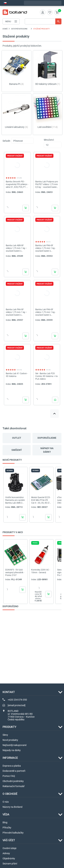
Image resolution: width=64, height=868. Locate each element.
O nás (6, 802)
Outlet (17, 438)
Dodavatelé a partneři (14, 771)
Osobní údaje (9, 848)
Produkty (9, 727)
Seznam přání (10, 864)
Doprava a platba (12, 766)
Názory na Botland (12, 807)
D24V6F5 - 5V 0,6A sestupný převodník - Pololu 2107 (15, 572)
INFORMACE (10, 758)
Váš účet (9, 840)
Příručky (7, 828)
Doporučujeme (47, 438)
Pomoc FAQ (9, 776)
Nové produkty (10, 740)
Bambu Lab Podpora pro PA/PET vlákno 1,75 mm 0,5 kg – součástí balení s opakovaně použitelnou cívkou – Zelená (47, 184)
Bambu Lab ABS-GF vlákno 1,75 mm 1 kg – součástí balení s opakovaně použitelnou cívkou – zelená (17, 248)
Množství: (49, 140)
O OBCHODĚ (10, 794)
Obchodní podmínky (13, 781)
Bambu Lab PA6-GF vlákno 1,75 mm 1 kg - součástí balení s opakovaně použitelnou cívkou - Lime (46, 248)
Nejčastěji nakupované (15, 745)
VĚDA (6, 814)
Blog (5, 822)
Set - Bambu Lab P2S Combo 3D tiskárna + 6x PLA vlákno (47, 376)
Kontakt (9, 692)
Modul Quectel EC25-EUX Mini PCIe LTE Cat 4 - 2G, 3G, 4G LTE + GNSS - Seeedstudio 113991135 (41, 500)
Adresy (6, 853)
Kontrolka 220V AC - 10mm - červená (41, 571)
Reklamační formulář (14, 786)
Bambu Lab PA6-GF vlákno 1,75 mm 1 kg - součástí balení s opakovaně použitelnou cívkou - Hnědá (46, 312)
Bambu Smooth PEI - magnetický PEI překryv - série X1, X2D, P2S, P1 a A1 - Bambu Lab (17, 184)
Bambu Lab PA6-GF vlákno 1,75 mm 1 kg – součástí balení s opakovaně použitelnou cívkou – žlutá (17, 312)
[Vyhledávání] (43, 21)
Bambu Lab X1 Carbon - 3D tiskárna (17, 375)
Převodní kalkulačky (13, 833)
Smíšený (17, 450)
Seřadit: (7, 141)
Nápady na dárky (47, 450)
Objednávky (9, 858)
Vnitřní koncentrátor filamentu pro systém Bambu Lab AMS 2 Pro (15, 500)
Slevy (5, 735)
